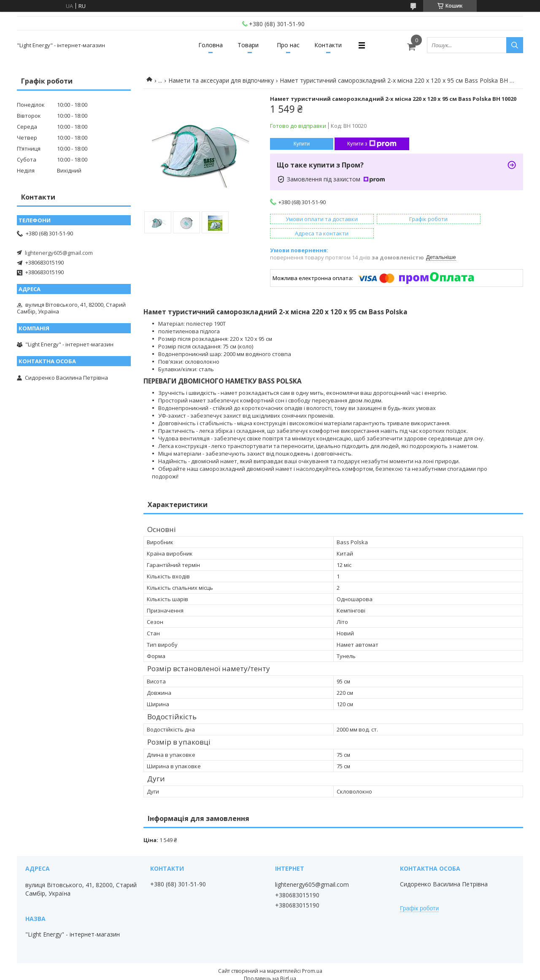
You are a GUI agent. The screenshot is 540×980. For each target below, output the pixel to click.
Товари (245, 45)
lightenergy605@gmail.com (59, 253)
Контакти (338, 45)
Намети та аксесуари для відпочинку (221, 80)
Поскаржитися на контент (277, 972)
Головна (201, 45)
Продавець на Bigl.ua (270, 964)
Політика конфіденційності (349, 972)
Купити (302, 144)
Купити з (372, 144)
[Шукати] (515, 45)
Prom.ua (312, 957)
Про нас (292, 45)
